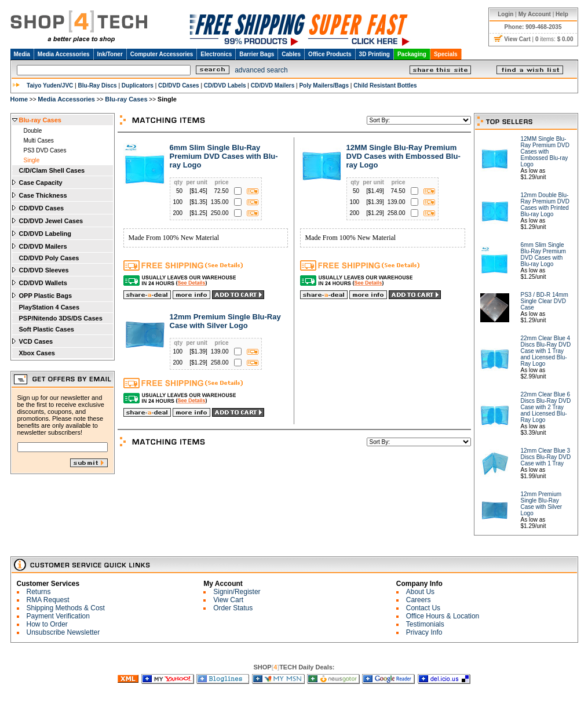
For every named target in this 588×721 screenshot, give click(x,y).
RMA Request (48, 600)
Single (32, 160)
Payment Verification (58, 616)
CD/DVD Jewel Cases (51, 221)
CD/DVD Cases (42, 208)
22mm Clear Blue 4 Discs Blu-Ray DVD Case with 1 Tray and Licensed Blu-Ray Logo (546, 351)
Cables (291, 54)
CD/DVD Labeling (45, 234)
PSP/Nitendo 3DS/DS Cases (61, 318)
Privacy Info (424, 632)
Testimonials (425, 624)
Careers (419, 600)
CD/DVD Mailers (43, 246)
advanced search (261, 70)
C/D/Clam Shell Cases (52, 170)
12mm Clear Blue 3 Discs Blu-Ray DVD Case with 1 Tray (546, 457)
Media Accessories (64, 54)
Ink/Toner (110, 54)
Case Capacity (41, 183)
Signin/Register (237, 592)
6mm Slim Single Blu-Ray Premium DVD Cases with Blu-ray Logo (224, 156)
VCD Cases (36, 341)
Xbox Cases (37, 353)
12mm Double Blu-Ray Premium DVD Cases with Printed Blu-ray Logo (545, 205)
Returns (39, 592)
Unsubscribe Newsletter (63, 632)
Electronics (216, 54)
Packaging (412, 54)
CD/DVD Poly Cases (49, 258)
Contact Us (423, 608)
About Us (420, 592)
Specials (446, 54)
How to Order (47, 624)
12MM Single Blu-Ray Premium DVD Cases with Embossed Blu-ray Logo (403, 156)
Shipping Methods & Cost (66, 608)
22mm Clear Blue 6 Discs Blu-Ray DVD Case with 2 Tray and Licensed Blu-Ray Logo (546, 407)
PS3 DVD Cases (45, 150)
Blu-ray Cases (126, 99)
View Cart (228, 600)
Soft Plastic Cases (47, 329)
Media (22, 54)
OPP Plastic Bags (46, 296)
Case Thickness (43, 195)
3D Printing (375, 54)
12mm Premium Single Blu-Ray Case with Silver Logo (225, 321)
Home (19, 99)
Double (33, 131)
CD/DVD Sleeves (44, 270)
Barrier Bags (257, 54)
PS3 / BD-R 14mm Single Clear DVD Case (545, 301)
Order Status (233, 608)
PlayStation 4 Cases (50, 307)
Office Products (330, 54)
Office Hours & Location (443, 616)
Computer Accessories (162, 54)
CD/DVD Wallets (43, 283)
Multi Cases (39, 141)
